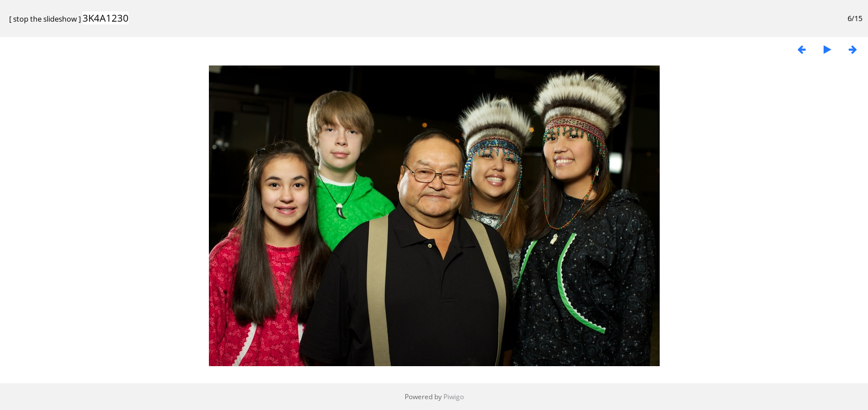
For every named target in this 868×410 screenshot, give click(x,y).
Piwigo (454, 397)
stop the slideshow (45, 19)
